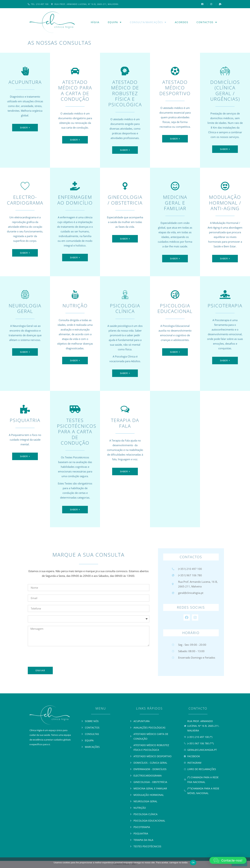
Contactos (207, 22)
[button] (228, 860)
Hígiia (95, 22)
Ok (193, 863)
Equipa (115, 22)
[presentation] (54, 656)
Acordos (182, 22)
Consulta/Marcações (148, 22)
